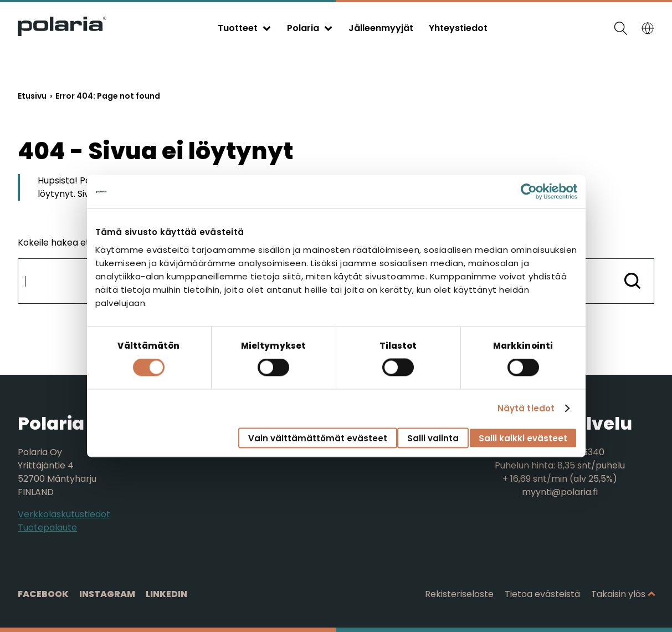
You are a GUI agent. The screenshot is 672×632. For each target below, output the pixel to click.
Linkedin (166, 594)
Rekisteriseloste (459, 594)
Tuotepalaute (47, 527)
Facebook (43, 594)
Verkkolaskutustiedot (64, 514)
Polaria (303, 28)
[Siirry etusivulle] (62, 33)
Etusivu (32, 96)
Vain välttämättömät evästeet (318, 438)
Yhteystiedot (458, 28)
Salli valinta (433, 438)
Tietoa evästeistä (542, 594)
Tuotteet (238, 28)
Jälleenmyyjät (381, 28)
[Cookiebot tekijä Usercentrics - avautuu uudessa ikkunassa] (529, 192)
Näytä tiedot (526, 408)
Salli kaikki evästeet (523, 438)
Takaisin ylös (618, 594)
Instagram (107, 594)
